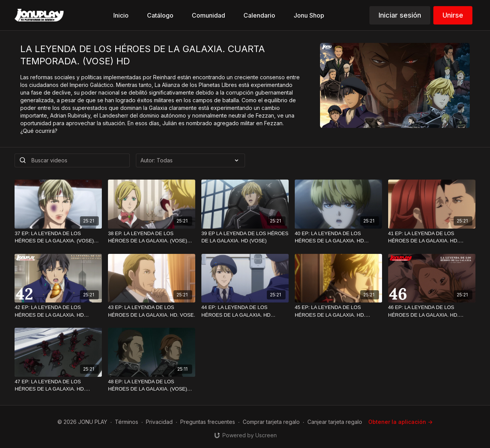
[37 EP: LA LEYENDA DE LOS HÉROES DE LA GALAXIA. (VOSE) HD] (58, 237)
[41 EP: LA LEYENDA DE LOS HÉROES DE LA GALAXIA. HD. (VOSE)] (432, 237)
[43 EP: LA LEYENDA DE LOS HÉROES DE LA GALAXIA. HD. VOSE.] (152, 311)
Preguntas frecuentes (208, 422)
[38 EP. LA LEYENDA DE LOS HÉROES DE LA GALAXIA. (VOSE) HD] (152, 237)
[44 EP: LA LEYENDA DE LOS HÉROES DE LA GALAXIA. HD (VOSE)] (245, 311)
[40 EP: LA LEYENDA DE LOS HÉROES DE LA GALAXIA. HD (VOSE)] (338, 237)
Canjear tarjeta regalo (335, 422)
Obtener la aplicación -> (400, 422)
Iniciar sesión (400, 15)
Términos (127, 422)
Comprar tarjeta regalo (271, 422)
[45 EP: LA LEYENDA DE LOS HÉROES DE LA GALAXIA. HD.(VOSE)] (338, 311)
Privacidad (159, 422)
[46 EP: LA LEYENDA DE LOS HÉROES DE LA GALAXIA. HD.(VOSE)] (432, 311)
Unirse (453, 15)
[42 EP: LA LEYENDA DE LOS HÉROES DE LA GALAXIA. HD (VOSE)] (58, 311)
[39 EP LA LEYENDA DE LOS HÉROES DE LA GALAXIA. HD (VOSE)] (245, 237)
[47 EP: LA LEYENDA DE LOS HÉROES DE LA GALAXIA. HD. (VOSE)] (58, 385)
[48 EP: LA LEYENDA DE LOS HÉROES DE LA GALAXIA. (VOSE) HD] (152, 385)
